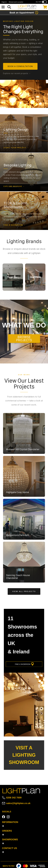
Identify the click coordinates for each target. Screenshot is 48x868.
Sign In (4, 2)
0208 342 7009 (14, 798)
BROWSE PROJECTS (24, 339)
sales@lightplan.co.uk (18, 803)
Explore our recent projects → (17, 73)
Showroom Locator (16, 2)
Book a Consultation (20, 66)
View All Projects (24, 591)
